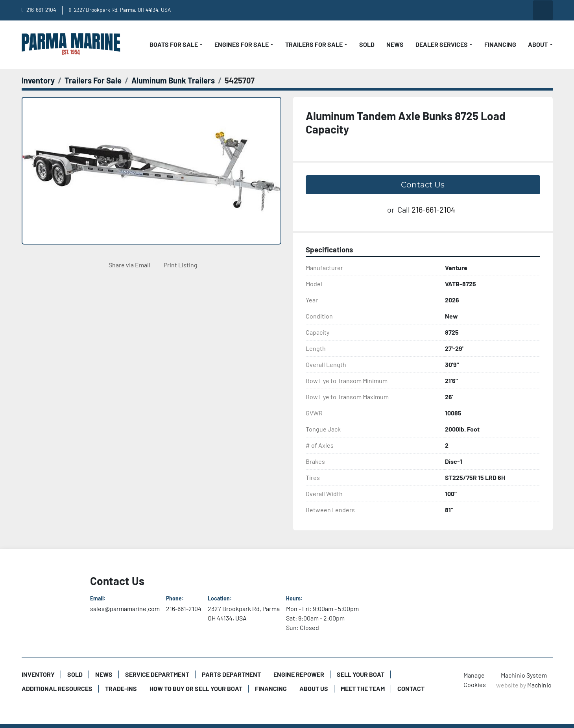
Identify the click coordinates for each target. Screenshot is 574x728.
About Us (314, 688)
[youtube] (462, 10)
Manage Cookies (475, 680)
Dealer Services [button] (442, 44)
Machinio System (524, 675)
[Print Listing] (179, 265)
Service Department (157, 674)
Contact (411, 688)
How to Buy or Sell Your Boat (196, 688)
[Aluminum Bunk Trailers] (173, 80)
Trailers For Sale (314, 44)
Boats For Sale (174, 44)
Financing (500, 44)
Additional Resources (57, 688)
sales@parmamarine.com (125, 609)
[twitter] (522, 10)
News (395, 44)
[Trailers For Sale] (93, 80)
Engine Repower (299, 674)
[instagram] (502, 10)
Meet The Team (363, 688)
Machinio (539, 685)
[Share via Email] (128, 265)
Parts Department (231, 674)
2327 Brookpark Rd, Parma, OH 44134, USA (122, 10)
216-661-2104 (41, 10)
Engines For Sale (242, 44)
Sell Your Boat (361, 674)
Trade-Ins (121, 688)
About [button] (538, 44)
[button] (176, 44)
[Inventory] (38, 80)
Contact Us (423, 185)
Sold (367, 44)
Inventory (38, 674)
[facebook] (482, 10)
